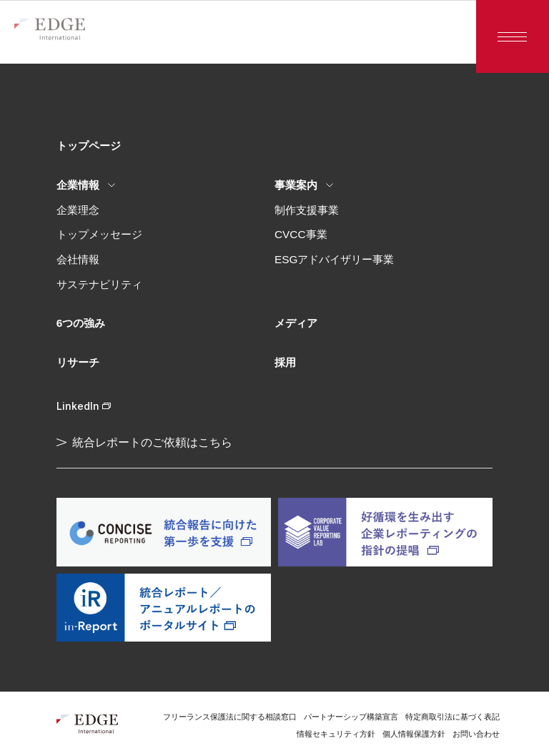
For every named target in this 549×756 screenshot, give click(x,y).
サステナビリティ (99, 284)
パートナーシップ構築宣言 (351, 717)
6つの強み (81, 323)
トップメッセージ (99, 234)
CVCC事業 (301, 234)
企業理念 (78, 210)
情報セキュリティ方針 (336, 734)
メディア (296, 323)
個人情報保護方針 (414, 734)
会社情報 (78, 259)
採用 (285, 362)
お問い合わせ (476, 734)
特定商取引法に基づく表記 (452, 717)
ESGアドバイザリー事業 (334, 259)
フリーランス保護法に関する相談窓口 (230, 717)
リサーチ (78, 362)
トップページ (89, 146)
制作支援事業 (307, 210)
